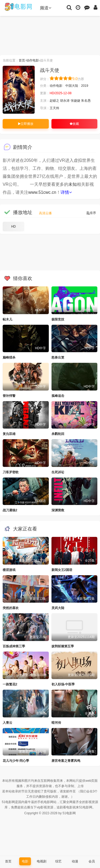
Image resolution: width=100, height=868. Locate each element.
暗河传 (56, 723)
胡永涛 (65, 101)
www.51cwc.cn (42, 192)
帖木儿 (7, 319)
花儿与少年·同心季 (16, 761)
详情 (66, 192)
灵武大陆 (58, 608)
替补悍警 (9, 396)
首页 (22, 60)
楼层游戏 (9, 570)
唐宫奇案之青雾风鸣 (66, 761)
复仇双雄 (9, 434)
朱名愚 (86, 101)
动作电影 (33, 60)
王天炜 (54, 108)
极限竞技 (58, 319)
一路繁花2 (10, 684)
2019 (85, 86)
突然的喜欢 (11, 608)
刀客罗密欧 (11, 472)
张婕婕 (75, 101)
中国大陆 (72, 86)
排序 (91, 213)
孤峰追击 (58, 396)
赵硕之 (54, 101)
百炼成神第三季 (14, 646)
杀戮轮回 (58, 434)
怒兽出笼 (58, 357)
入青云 (7, 723)
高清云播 (45, 213)
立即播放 (26, 124)
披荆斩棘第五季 (63, 646)
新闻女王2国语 (62, 570)
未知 (73, 184)
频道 (46, 8)
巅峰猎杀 (9, 357)
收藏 (74, 124)
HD (13, 227)
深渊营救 (58, 510)
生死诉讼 (58, 472)
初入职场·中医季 (63, 684)
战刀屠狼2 (10, 510)
